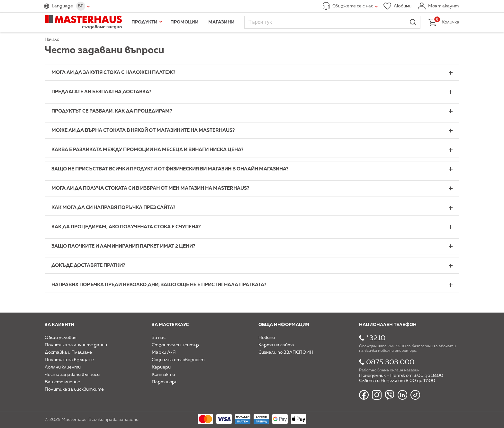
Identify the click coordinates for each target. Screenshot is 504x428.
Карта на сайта (276, 345)
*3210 (376, 338)
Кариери (161, 367)
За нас (159, 338)
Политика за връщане (69, 360)
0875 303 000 (390, 362)
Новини (267, 338)
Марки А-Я (164, 352)
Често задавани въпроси (72, 375)
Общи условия (61, 338)
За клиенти (59, 325)
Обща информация (284, 325)
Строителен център (175, 345)
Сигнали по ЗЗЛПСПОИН (286, 352)
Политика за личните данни (76, 345)
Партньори (165, 382)
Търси (413, 22)
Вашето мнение (62, 382)
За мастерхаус (170, 325)
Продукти (144, 22)
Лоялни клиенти (63, 367)
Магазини (221, 22)
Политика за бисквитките (74, 389)
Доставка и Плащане (68, 352)
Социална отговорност (178, 360)
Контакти (163, 375)
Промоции (184, 22)
